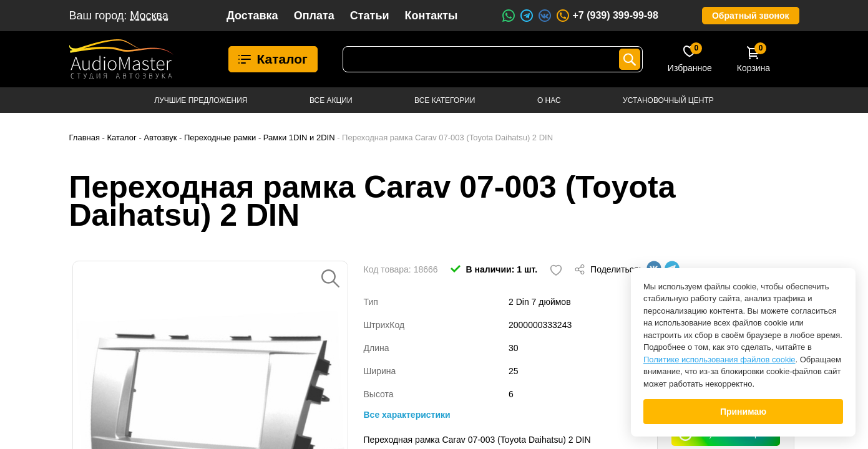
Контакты (432, 16)
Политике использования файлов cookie (719, 360)
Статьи (370, 16)
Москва (149, 16)
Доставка (252, 16)
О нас (549, 100)
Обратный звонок (751, 16)
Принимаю (743, 412)
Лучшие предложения (201, 100)
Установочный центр (668, 100)
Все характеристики (407, 415)
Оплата (314, 16)
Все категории (445, 100)
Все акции (331, 100)
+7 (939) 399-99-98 (607, 16)
